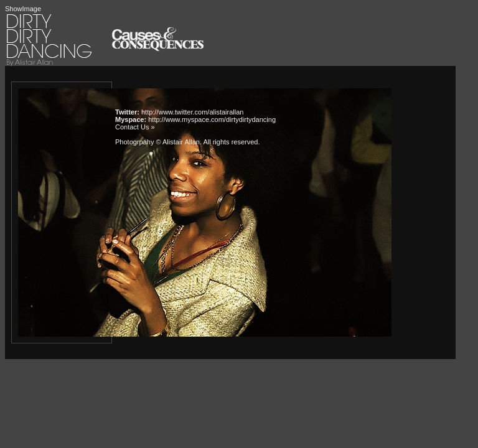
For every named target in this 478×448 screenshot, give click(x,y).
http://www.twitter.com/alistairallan (192, 112)
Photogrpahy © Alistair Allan (157, 142)
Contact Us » (135, 127)
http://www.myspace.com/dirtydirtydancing (212, 119)
